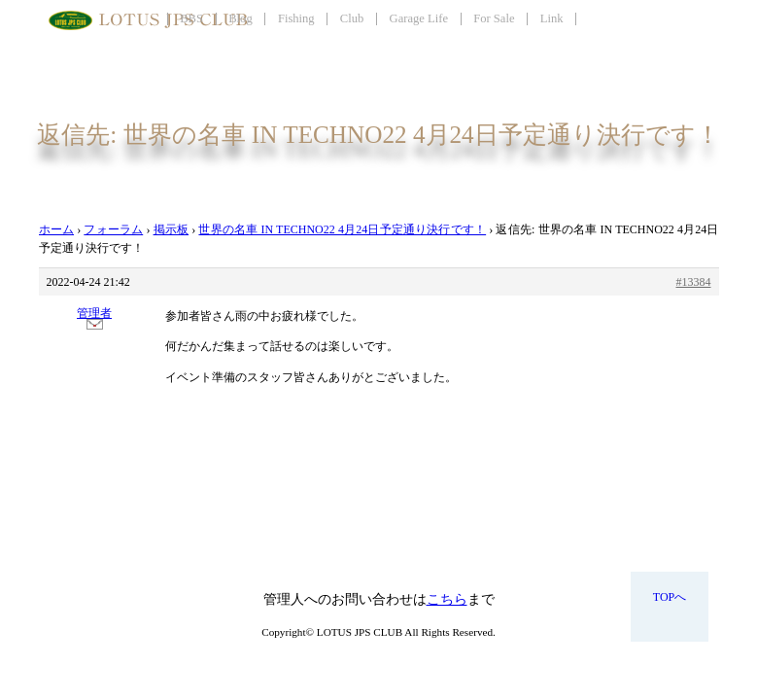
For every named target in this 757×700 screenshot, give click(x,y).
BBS (191, 18)
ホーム (57, 229)
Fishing (296, 18)
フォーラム (113, 229)
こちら (447, 599)
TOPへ (670, 597)
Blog (241, 18)
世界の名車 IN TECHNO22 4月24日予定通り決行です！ (342, 229)
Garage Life (419, 18)
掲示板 (172, 229)
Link (552, 18)
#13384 (694, 282)
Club (352, 18)
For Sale (494, 18)
